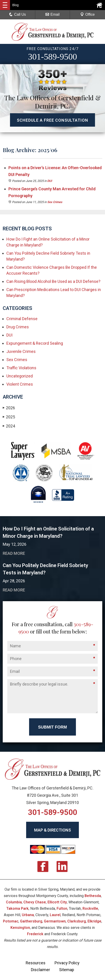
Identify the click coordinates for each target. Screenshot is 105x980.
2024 (9, 426)
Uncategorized (20, 376)
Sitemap (67, 970)
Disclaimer (40, 970)
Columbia (14, 902)
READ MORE (14, 553)
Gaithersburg (31, 921)
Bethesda (93, 896)
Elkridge (94, 921)
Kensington (20, 928)
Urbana (28, 915)
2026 (9, 408)
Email (52, 14)
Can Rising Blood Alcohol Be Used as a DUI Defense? (53, 281)
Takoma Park (17, 908)
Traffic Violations (21, 368)
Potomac (11, 921)
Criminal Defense (22, 319)
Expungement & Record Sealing (35, 343)
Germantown (55, 921)
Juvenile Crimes (21, 351)
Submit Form (53, 727)
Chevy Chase (35, 902)
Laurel (55, 915)
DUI (50, 181)
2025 (9, 417)
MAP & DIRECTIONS (52, 830)
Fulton (62, 908)
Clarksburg (77, 921)
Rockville (90, 908)
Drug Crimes (18, 327)
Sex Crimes (55, 202)
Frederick (35, 934)
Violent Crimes (20, 384)
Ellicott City (57, 902)
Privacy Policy (67, 963)
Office (87, 14)
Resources (36, 963)
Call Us (17, 14)
